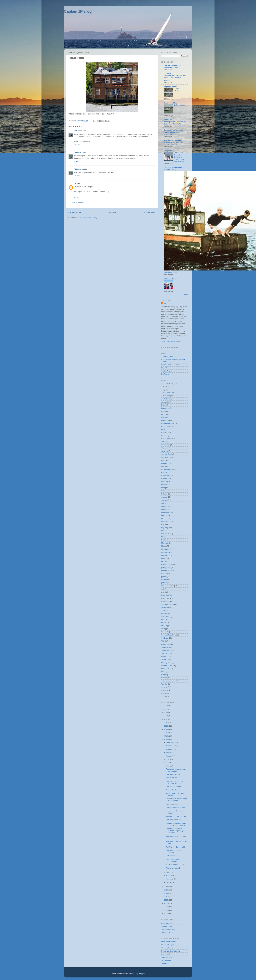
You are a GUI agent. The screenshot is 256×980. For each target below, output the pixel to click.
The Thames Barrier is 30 (175, 847)
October (169, 749)
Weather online (167, 960)
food (163, 488)
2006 (166, 910)
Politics (164, 580)
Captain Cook (167, 454)
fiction (164, 485)
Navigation (165, 549)
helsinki (164, 515)
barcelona (165, 408)
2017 (166, 729)
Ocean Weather (167, 948)
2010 (166, 897)
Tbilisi (164, 641)
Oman (164, 558)
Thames (164, 647)
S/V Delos (168, 120)
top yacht (165, 656)
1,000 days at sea (168, 357)
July (168, 759)
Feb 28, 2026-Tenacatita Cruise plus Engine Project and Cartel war (179, 157)
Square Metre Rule (169, 635)
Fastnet (164, 479)
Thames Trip (166, 650)
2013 (166, 887)
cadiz (163, 442)
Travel (164, 660)
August (169, 756)
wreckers (165, 690)
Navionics (165, 552)
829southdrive (170, 279)
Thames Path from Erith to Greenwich (176, 851)
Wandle (164, 684)
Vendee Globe (167, 666)
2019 (166, 723)
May (168, 766)
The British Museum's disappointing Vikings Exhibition (175, 831)
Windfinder (166, 963)
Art (162, 390)
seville (164, 623)
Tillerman (78, 131)
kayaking (165, 528)
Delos (164, 466)
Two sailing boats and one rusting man (176, 770)
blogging (165, 420)
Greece (164, 506)
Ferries (164, 482)
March (169, 876)
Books (164, 433)
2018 (166, 726)
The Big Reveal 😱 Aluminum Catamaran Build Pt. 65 (175, 123)
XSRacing (165, 374)
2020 (166, 719)
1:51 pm (77, 145)
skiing (164, 629)
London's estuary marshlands (172, 860)
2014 (166, 739)
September (171, 752)
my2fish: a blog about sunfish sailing (173, 168)
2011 (166, 893)
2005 (166, 913)
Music (164, 546)
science (164, 614)
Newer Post (75, 212)
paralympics (166, 568)
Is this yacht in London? (175, 865)
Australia (165, 399)
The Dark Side (167, 653)
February (170, 879)
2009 (166, 900)
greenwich (165, 512)
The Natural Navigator (173, 140)
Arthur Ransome (168, 393)
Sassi (163, 610)
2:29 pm (77, 197)
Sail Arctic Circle (168, 604)
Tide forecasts (167, 957)
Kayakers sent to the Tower (176, 808)
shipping (165, 626)
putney (164, 583)
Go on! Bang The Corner (171, 365)
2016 (166, 733)
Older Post (150, 212)
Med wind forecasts (169, 942)
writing (164, 693)
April (168, 872)
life (162, 537)
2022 (166, 713)
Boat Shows (166, 426)
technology (166, 644)
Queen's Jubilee (168, 586)
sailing (164, 607)
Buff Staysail (166, 439)
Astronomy (166, 396)
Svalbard (165, 638)
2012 (166, 890)
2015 (166, 736)
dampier (164, 463)
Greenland (165, 509)
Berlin (164, 411)
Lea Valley (165, 534)
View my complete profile (171, 342)
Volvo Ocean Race (169, 929)
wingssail (168, 151)
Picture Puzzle (171, 778)
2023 (166, 709)
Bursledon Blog (171, 103)
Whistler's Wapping (173, 774)
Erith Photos (170, 856)
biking (164, 414)
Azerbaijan (165, 402)
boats (163, 429)
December (170, 742)
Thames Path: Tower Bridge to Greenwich (176, 800)
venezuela (165, 669)
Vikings (164, 678)
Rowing (164, 601)
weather (164, 687)
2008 (166, 903)
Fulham (164, 494)
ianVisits (168, 74)
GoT (163, 503)
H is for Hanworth (177, 89)
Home (112, 212)
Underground (166, 663)
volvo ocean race (168, 681)
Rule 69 (164, 368)
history (164, 518)
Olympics (165, 555)
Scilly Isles (165, 617)
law (163, 531)
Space (164, 632)
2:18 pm (77, 176)
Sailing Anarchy (167, 371)
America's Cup (167, 384)
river (163, 592)
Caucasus (165, 457)
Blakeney (165, 417)
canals (164, 451)
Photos (164, 574)
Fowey (164, 491)
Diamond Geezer (171, 86)
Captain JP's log (78, 11)
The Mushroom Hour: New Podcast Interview (174, 143)
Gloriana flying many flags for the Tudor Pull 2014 (176, 824)
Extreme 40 (166, 475)
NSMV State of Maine (172, 68)
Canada (164, 448)
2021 (166, 716)
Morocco (165, 543)
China (164, 460)
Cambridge (166, 445)
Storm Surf (166, 954)
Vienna (164, 675)
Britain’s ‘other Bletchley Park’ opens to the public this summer (175, 78)
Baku (163, 405)
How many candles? (174, 820)
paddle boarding (168, 564)
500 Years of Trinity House (176, 816)
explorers (165, 472)
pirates (164, 577)
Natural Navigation (168, 945)
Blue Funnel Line (168, 423)
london (164, 540)
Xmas (164, 696)
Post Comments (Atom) (88, 218)
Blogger (142, 974)
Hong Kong (166, 521)
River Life (165, 598)
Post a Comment (78, 202)
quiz (163, 589)
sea (163, 620)
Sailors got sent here (174, 804)
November (170, 746)
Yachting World (167, 932)
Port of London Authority (171, 951)
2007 (166, 907)
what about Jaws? (171, 273)
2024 (166, 706)
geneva (164, 497)
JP (75, 183)
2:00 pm (77, 161)
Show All (185, 295)
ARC (163, 387)
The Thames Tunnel (173, 787)
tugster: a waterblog (172, 66)
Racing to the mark (173, 868)
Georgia (164, 500)
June (168, 763)
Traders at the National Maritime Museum (174, 782)
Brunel (164, 436)
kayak (164, 525)
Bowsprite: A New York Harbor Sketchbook (173, 131)
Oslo (163, 561)
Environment (166, 469)
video (163, 672)
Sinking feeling (179, 105)
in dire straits (169, 134)
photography (166, 570)
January (169, 882)
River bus (165, 595)
